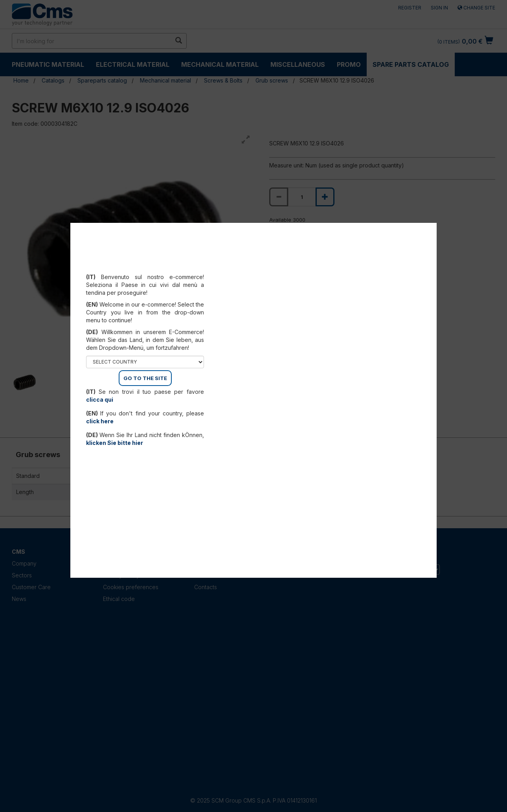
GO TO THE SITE (145, 378)
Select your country (145, 267)
